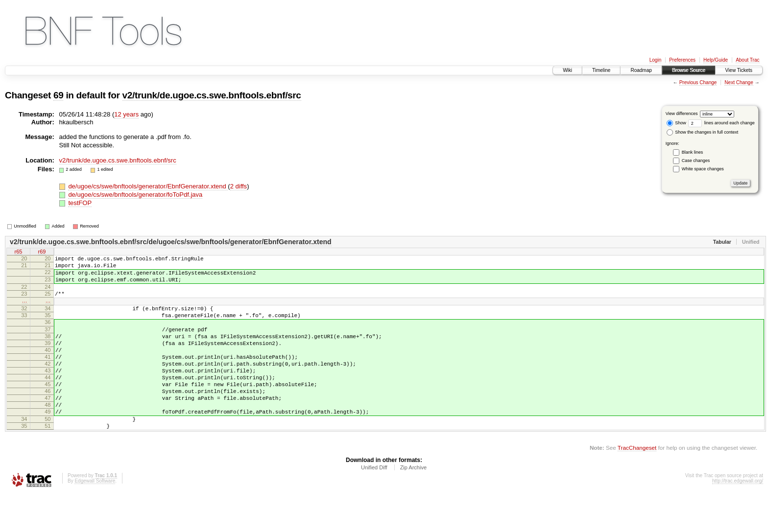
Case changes (696, 161)
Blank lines (693, 152)
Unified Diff (374, 506)
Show (676, 123)
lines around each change (721, 123)
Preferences (682, 60)
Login (655, 60)
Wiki (567, 70)
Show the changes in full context (703, 132)
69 (58, 95)
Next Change (739, 82)
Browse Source (689, 70)
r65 (19, 252)
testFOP (80, 203)
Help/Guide (716, 60)
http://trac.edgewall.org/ (738, 519)
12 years (126, 114)
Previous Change (698, 82)
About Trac (747, 60)
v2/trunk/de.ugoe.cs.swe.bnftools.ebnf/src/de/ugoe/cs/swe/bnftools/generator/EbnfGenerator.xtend (171, 242)
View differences (682, 114)
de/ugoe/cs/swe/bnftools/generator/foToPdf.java (135, 195)
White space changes (703, 169)
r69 (42, 252)
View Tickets (739, 70)
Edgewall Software (95, 519)
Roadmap (641, 70)
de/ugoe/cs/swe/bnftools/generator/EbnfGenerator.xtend (148, 186)
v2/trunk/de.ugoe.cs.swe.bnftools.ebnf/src (212, 95)
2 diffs (239, 186)
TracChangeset (637, 486)
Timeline (601, 70)
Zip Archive (413, 506)
